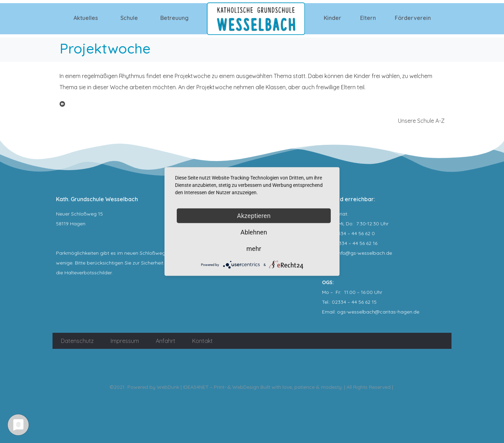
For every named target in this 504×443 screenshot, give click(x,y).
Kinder (332, 18)
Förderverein (413, 18)
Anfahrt (166, 341)
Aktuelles (86, 18)
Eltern (368, 18)
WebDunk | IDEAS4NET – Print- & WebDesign (208, 387)
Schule (129, 18)
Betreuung (174, 18)
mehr (254, 249)
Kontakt (202, 341)
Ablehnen (254, 232)
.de (416, 312)
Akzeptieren (254, 216)
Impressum (125, 341)
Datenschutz (77, 341)
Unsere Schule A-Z (421, 121)
